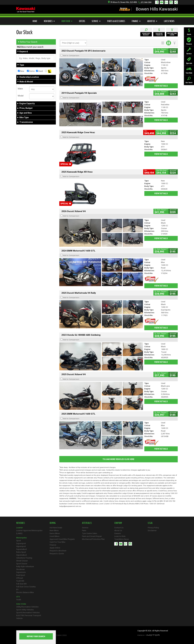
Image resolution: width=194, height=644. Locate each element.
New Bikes (49, 21)
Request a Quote (57, 554)
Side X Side (21, 604)
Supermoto (21, 572)
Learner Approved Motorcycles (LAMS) (29, 532)
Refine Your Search (28, 42)
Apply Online (55, 548)
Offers (82, 21)
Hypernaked (21, 555)
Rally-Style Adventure (25, 566)
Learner (20, 528)
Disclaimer (152, 531)
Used (39, 71)
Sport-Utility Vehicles (25, 610)
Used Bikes (55, 536)
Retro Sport (21, 552)
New (21, 71)
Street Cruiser (22, 561)
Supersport (21, 543)
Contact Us (119, 528)
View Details (161, 86)
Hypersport (21, 546)
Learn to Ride (120, 536)
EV (17, 590)
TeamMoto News (122, 539)
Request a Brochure (58, 551)
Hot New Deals (56, 528)
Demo (31, 71)
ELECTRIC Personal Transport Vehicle (29, 617)
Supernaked (21, 549)
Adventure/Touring (24, 558)
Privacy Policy (153, 528)
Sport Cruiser (22, 564)
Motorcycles (22, 538)
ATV (18, 597)
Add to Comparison (71, 56)
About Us (152, 21)
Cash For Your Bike (57, 542)
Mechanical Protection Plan (93, 539)
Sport (19, 541)
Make (20, 89)
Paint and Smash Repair (92, 536)
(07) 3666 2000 (146, 2)
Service (96, 21)
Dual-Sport (21, 575)
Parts (84, 531)
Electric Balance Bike (25, 592)
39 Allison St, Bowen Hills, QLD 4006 (122, 2)
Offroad (20, 578)
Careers (118, 533)
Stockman (21, 569)
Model (21, 96)
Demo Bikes (55, 533)
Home (35, 21)
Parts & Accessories (116, 21)
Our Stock (67, 21)
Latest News (169, 21)
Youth (19, 600)
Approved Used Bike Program (62, 539)
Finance (136, 21)
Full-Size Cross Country (26, 587)
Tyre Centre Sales (90, 533)
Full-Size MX (21, 584)
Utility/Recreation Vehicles (27, 607)
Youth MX (20, 581)
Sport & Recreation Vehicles (28, 613)
